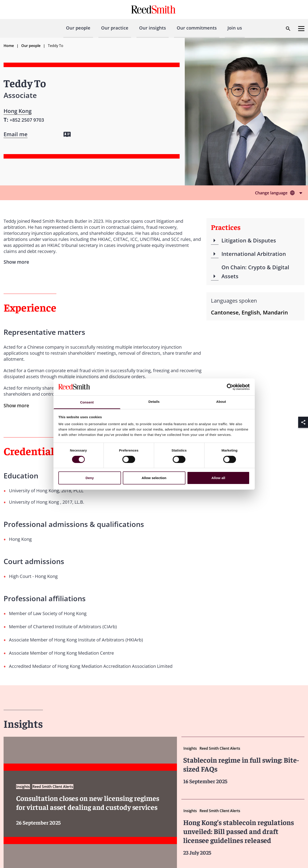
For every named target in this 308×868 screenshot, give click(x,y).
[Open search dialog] (288, 29)
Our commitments (197, 28)
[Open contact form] (16, 134)
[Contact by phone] (27, 120)
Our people (78, 28)
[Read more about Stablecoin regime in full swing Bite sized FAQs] (243, 765)
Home (9, 46)
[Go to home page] (154, 10)
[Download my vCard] (67, 134)
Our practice (115, 28)
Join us (235, 28)
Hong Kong (18, 111)
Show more (16, 405)
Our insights (153, 28)
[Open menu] (301, 29)
